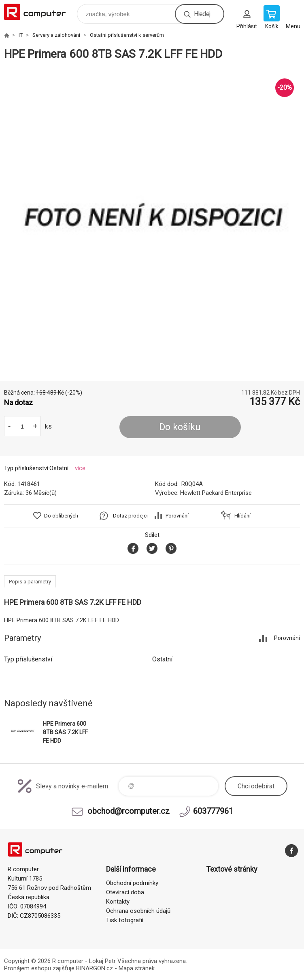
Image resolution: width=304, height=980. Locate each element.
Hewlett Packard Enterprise (216, 493)
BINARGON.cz (95, 968)
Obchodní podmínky (132, 883)
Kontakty (118, 902)
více (80, 468)
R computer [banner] (40, 12)
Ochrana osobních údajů (138, 911)
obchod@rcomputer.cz (129, 811)
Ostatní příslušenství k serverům (127, 35)
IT (21, 35)
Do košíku (180, 427)
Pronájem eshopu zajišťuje (39, 968)
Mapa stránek (137, 968)
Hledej (202, 14)
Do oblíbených (61, 516)
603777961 (213, 811)
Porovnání (177, 516)
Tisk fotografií (125, 920)
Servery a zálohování (56, 35)
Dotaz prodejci (130, 516)
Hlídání (242, 516)
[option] (152, 221)
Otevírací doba (125, 892)
